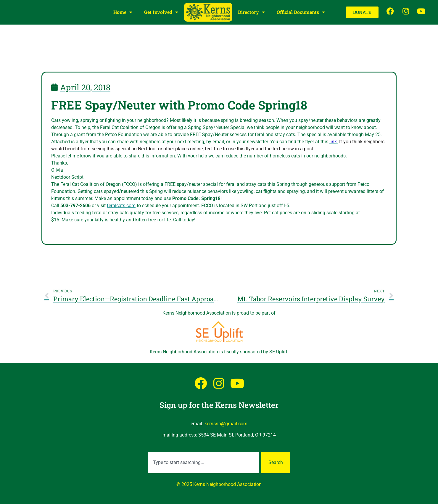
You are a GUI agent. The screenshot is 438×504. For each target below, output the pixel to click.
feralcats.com (121, 206)
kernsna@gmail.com (226, 424)
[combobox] (203, 463)
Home (123, 12)
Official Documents (301, 12)
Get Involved (161, 12)
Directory (251, 12)
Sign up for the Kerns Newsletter (219, 405)
